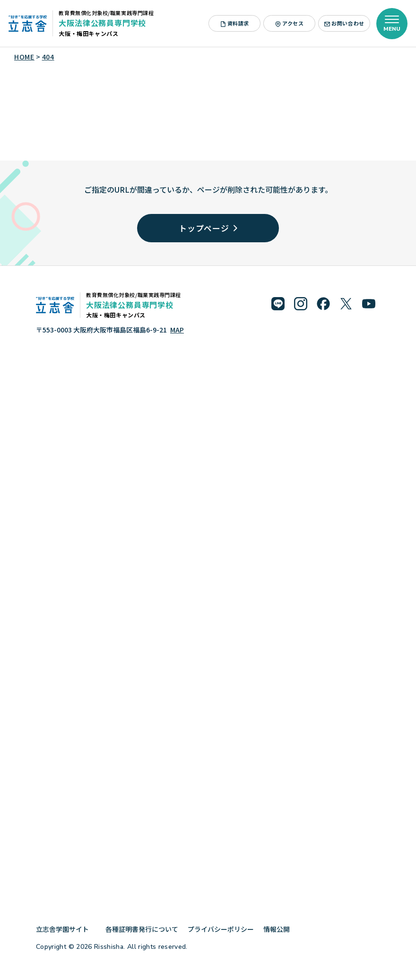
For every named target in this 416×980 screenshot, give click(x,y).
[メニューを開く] (392, 24)
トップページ (208, 228)
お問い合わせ (344, 23)
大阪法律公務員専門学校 (102, 23)
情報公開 (280, 929)
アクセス (289, 23)
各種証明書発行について (142, 929)
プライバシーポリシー (221, 929)
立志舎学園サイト (66, 929)
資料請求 (235, 23)
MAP (177, 330)
